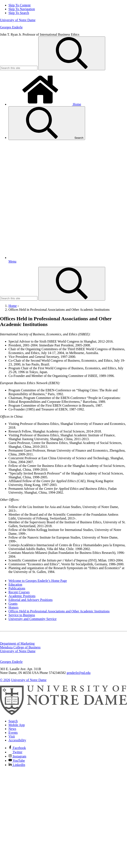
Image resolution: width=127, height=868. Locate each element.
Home (45, 104)
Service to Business (22, 615)
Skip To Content (19, 5)
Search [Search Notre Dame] (13, 721)
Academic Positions (22, 596)
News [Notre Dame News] (12, 729)
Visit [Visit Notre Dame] (12, 736)
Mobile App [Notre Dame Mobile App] (17, 725)
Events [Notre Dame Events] (13, 733)
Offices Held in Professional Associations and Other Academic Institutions (59, 611)
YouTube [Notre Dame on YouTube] (17, 761)
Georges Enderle (11, 27)
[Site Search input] (19, 68)
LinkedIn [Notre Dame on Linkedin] (17, 765)
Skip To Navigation (22, 9)
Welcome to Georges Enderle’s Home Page (38, 581)
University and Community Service (32, 619)
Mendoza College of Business (20, 647)
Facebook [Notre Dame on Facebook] (17, 748)
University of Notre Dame (18, 20)
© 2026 (5, 680)
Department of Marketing (17, 643)
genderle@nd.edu (79, 673)
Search (47, 123)
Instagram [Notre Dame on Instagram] (17, 756)
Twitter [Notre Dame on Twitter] (15, 752)
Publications (17, 588)
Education (15, 584)
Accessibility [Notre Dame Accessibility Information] (17, 740)
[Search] (72, 53)
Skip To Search (19, 13)
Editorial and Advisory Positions (30, 600)
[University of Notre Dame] (63, 714)
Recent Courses (19, 592)
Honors (13, 607)
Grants (13, 604)
